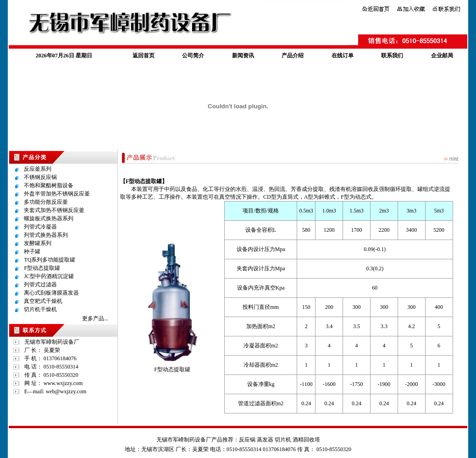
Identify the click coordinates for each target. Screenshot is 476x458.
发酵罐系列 (38, 243)
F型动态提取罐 (42, 268)
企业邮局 (442, 56)
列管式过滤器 (40, 285)
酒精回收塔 (306, 440)
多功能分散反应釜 (46, 202)
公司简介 (193, 56)
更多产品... (95, 318)
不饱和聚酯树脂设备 (49, 185)
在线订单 (343, 56)
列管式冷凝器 (40, 227)
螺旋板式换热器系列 (49, 218)
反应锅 (247, 440)
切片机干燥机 (40, 309)
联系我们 (392, 56)
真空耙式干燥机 (43, 301)
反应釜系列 (38, 169)
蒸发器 (265, 440)
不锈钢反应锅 (40, 177)
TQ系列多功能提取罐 (50, 260)
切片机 (283, 440)
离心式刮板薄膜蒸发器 (51, 293)
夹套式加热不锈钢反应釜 (54, 210)
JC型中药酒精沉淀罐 (49, 276)
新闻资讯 (243, 56)
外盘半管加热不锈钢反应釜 (57, 194)
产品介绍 (293, 56)
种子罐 (32, 251)
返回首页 (144, 56)
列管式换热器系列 (46, 235)
